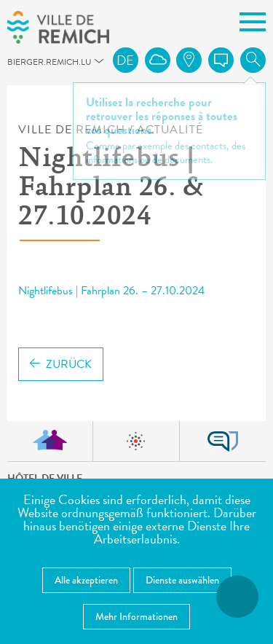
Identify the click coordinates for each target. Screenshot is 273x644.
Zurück (61, 364)
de (125, 60)
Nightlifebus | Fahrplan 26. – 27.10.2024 (111, 291)
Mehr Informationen (136, 616)
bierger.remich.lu (14, 66)
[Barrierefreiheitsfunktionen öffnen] (237, 597)
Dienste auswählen (182, 580)
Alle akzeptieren (86, 580)
